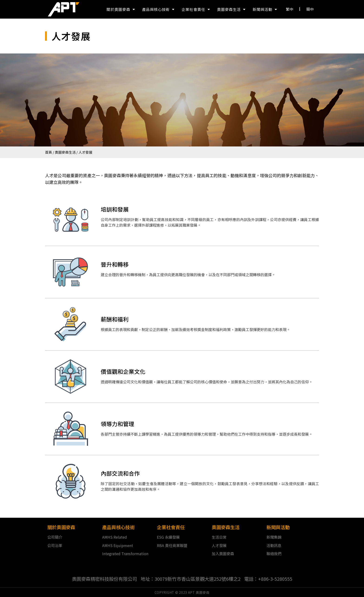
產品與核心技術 (158, 9)
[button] (290, 9)
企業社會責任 (196, 9)
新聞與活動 (265, 9)
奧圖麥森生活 (231, 9)
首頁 (49, 152)
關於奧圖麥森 (121, 9)
